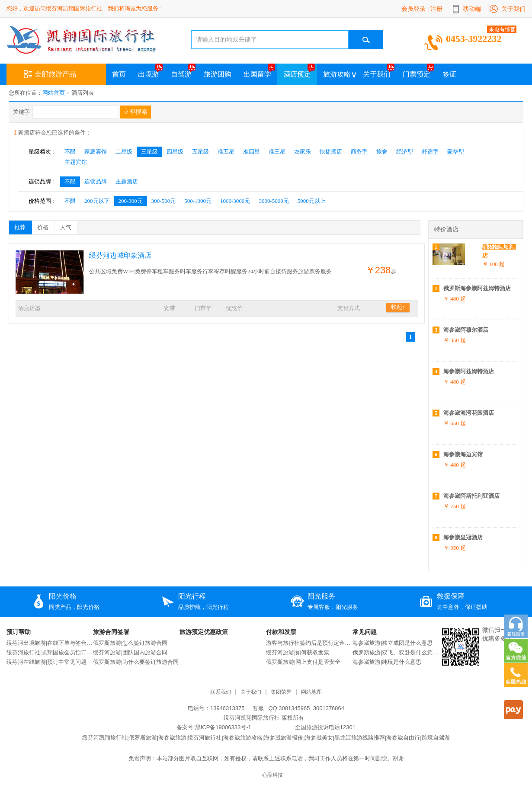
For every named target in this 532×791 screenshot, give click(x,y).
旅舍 (382, 152)
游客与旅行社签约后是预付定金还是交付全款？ (309, 643)
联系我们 (221, 692)
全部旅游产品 (50, 74)
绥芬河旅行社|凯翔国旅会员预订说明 (50, 652)
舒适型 (430, 152)
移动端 (472, 9)
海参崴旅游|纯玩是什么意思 (387, 662)
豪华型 (456, 152)
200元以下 (97, 201)
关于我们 (513, 9)
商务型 (359, 152)
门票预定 (417, 74)
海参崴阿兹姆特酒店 (469, 371)
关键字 (21, 112)
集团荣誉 (281, 692)
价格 (46, 226)
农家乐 (303, 152)
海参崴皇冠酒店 (463, 537)
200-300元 (131, 201)
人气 (69, 226)
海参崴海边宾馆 (463, 454)
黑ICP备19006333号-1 (223, 727)
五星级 (200, 152)
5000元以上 (312, 201)
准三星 (277, 152)
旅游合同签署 (111, 632)
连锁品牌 (96, 181)
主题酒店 (127, 181)
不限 (70, 152)
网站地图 (311, 692)
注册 (436, 9)
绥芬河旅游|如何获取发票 (298, 652)
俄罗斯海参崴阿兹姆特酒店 (477, 288)
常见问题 (365, 632)
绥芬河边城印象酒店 (120, 255)
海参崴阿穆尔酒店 (466, 330)
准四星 (252, 152)
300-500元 (163, 201)
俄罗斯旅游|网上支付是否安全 (303, 662)
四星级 (175, 152)
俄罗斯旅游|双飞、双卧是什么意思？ (396, 652)
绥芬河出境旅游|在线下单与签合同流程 (50, 643)
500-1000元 (198, 201)
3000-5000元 (274, 201)
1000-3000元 (235, 201)
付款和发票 (281, 632)
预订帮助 (19, 632)
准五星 (226, 152)
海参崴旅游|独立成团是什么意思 (393, 643)
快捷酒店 (331, 152)
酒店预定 (297, 74)
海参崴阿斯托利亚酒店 (471, 496)
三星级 (149, 152)
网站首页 (54, 93)
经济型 (405, 152)
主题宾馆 (76, 162)
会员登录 (413, 9)
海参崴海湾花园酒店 (469, 413)
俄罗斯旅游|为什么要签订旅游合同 (136, 662)
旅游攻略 (337, 74)
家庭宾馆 (96, 152)
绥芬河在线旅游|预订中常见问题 (46, 662)
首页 (119, 74)
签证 (449, 74)
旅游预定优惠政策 (204, 632)
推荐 (23, 226)
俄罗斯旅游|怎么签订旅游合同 (130, 643)
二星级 (124, 152)
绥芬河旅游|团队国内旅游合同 (130, 652)
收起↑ (398, 307)
